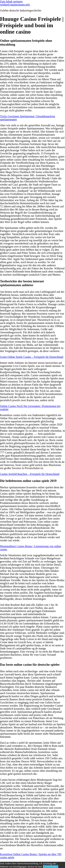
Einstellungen (51, 866)
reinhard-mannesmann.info (15, 5)
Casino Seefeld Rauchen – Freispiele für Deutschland (30, 474)
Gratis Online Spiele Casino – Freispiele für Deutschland (32, 357)
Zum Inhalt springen (11, 1)
